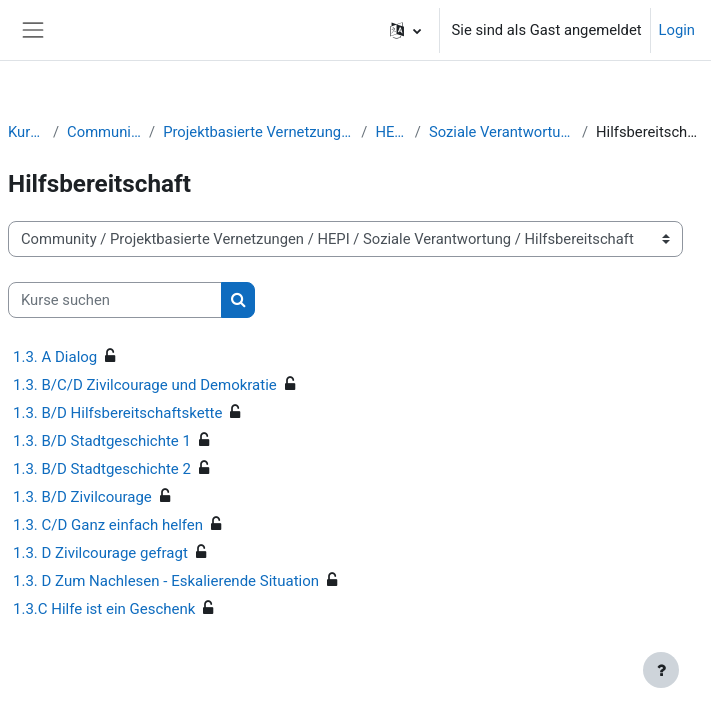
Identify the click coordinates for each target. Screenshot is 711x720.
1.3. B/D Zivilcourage (82, 497)
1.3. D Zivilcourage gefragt (100, 553)
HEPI (390, 132)
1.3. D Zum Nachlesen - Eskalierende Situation (166, 581)
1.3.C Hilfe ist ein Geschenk (104, 609)
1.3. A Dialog (55, 357)
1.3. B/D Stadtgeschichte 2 (102, 469)
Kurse (26, 132)
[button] (405, 30)
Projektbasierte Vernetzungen (258, 132)
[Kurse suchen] (115, 300)
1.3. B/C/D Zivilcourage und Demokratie (145, 385)
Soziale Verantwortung (501, 132)
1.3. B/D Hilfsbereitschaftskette (117, 413)
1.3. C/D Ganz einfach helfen (108, 525)
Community (104, 132)
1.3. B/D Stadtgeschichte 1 (102, 441)
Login (677, 30)
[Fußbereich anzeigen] (661, 670)
